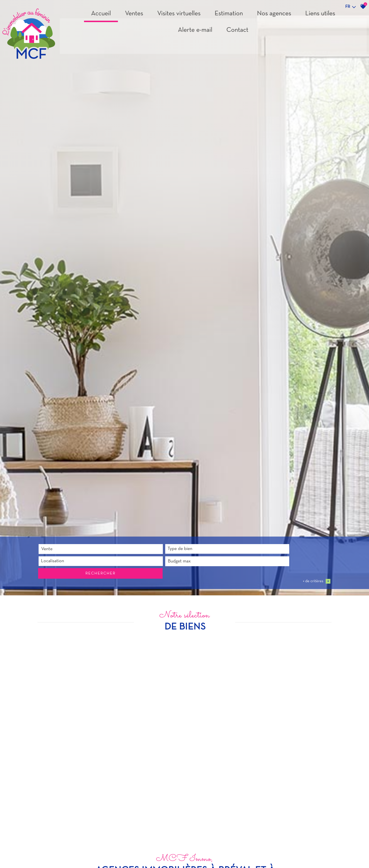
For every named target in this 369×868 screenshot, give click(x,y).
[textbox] (129, 853)
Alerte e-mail (195, 32)
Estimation (229, 16)
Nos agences (274, 16)
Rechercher (307, 853)
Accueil (101, 16)
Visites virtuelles (179, 16)
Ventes (134, 16)
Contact (237, 32)
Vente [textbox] (47, 852)
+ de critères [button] (317, 860)
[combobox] (68, 852)
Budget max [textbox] (236, 852)
